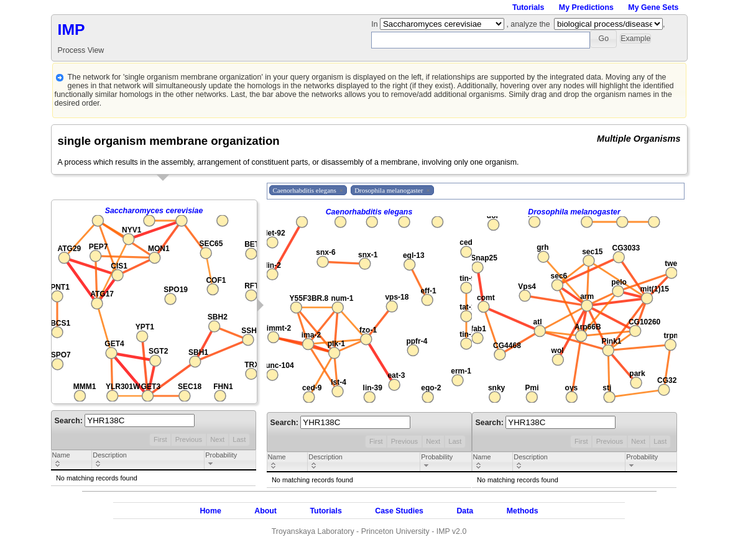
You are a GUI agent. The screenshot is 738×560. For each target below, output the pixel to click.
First (160, 439)
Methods (523, 511)
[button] (603, 39)
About (265, 511)
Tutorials (528, 7)
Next (217, 439)
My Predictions (586, 7)
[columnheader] (71, 461)
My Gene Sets (653, 7)
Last (239, 439)
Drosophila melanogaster (574, 212)
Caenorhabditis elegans (369, 212)
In (376, 24)
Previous (189, 439)
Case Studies (399, 511)
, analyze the (528, 24)
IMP (71, 30)
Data (465, 511)
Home (210, 511)
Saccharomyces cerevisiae (154, 211)
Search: (125, 421)
